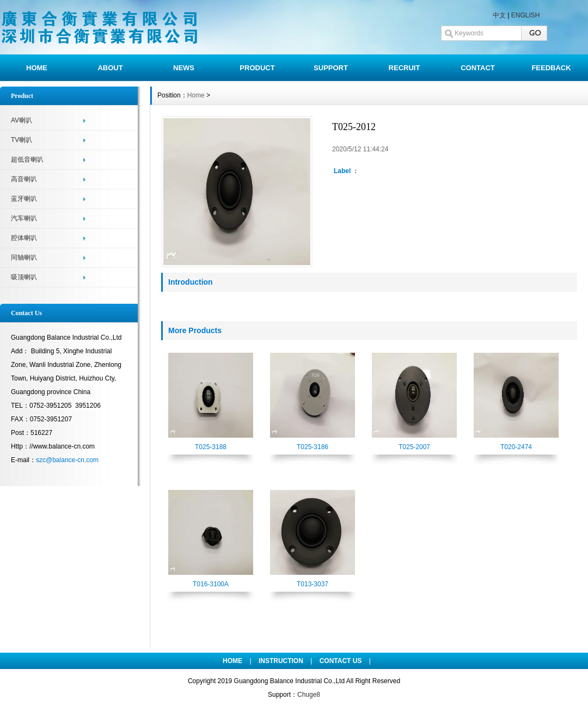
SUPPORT (331, 68)
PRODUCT (257, 68)
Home (196, 95)
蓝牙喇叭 (24, 199)
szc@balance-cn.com (67, 460)
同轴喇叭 (24, 257)
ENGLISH (526, 15)
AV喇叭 (22, 120)
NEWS (184, 68)
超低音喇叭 (27, 159)
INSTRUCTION (281, 661)
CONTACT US (341, 661)
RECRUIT (405, 68)
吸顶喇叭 (24, 277)
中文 (499, 15)
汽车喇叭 (24, 218)
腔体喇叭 (24, 238)
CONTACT (478, 68)
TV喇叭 (22, 140)
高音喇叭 (24, 179)
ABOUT (110, 68)
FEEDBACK (551, 68)
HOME (37, 68)
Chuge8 (309, 695)
